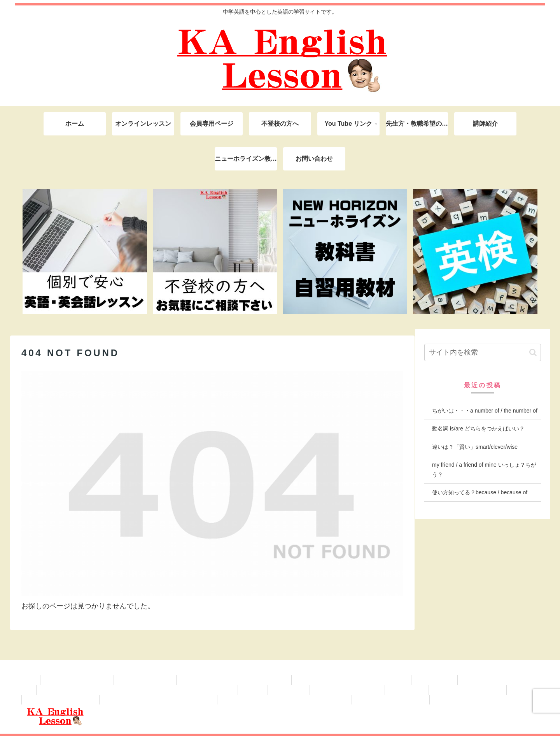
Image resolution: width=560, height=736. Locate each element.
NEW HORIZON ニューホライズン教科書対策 (351, 680)
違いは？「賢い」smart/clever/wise (475, 447)
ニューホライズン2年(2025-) (60, 699)
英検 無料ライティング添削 (347, 690)
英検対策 (532, 709)
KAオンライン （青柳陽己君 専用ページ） (234, 680)
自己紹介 (253, 690)
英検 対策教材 (434, 680)
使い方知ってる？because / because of (480, 492)
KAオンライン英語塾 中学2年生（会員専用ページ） (284, 699)
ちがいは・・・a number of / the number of (485, 411)
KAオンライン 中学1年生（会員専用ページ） (488, 699)
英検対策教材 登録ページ (77, 680)
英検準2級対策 (407, 690)
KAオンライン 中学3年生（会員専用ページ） (158, 699)
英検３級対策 (527, 690)
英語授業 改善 (289, 690)
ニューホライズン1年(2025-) (391, 699)
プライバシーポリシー (145, 680)
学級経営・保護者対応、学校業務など (87, 690)
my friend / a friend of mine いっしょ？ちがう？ (484, 470)
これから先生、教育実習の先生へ (502, 680)
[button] (533, 352)
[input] (483, 352)
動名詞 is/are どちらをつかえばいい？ (478, 429)
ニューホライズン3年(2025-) (468, 690)
